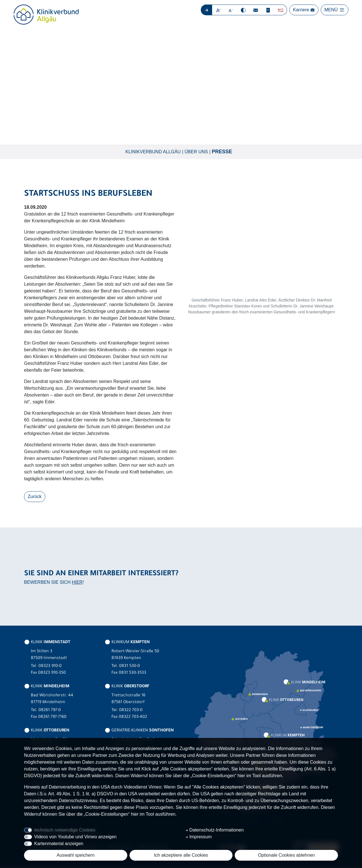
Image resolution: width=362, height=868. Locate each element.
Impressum (199, 837)
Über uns (196, 152)
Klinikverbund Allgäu (153, 152)
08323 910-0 (50, 667)
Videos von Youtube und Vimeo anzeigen (75, 837)
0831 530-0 (130, 667)
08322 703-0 (131, 711)
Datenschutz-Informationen (215, 830)
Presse (222, 152)
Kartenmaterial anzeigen (59, 844)
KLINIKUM (127, 643)
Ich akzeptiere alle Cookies (181, 855)
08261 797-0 (50, 711)
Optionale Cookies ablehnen (286, 855)
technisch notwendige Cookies (65, 830)
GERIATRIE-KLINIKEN (139, 731)
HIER (77, 582)
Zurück (35, 497)
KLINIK (47, 643)
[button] (218, 10)
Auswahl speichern (76, 855)
